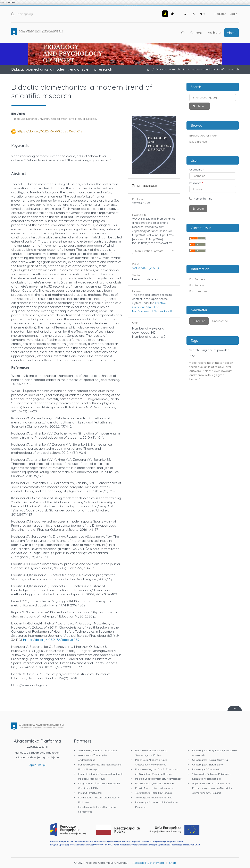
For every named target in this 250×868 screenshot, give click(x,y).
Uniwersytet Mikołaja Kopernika (210, 760)
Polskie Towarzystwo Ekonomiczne (154, 783)
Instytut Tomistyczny (90, 793)
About (232, 33)
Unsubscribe (220, 321)
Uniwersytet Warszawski (206, 769)
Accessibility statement (148, 863)
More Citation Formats (149, 251)
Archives (214, 33)
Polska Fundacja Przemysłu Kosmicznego (158, 779)
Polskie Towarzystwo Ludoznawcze (155, 788)
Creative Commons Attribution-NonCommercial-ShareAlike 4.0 (152, 307)
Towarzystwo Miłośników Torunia (153, 793)
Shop (173, 863)
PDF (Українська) (146, 186)
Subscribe (199, 321)
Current (196, 33)
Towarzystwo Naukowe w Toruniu (154, 797)
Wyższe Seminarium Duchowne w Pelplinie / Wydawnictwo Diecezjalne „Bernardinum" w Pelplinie (212, 788)
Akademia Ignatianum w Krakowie (98, 750)
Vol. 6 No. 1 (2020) (145, 268)
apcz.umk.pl (37, 765)
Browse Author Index (203, 135)
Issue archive (198, 142)
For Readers (197, 279)
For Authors (197, 285)
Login (233, 14)
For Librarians (198, 291)
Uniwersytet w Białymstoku (207, 765)
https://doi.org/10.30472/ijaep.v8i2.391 (52, 640)
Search (201, 106)
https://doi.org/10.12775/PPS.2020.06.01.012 (50, 131)
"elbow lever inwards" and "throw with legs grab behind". (211, 375)
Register (220, 14)
